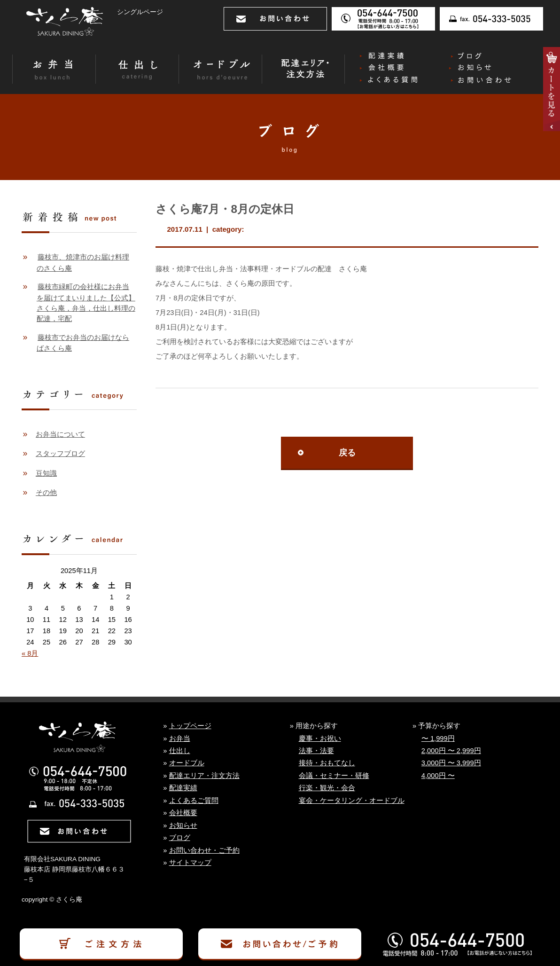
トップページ (190, 726)
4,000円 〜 (438, 776)
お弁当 (180, 738)
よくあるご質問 (194, 801)
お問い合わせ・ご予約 (204, 850)
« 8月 (30, 653)
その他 (46, 493)
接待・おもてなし (327, 763)
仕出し (180, 751)
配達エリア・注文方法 (204, 776)
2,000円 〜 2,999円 (451, 751)
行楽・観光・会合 (327, 788)
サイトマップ (190, 863)
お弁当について (60, 434)
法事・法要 (316, 751)
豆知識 (46, 473)
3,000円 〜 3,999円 (451, 763)
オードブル (187, 763)
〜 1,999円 (438, 738)
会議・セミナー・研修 (334, 776)
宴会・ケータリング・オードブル (352, 801)
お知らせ (183, 825)
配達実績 (183, 788)
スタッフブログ (60, 454)
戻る (347, 453)
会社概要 (183, 813)
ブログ (180, 838)
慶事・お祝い (320, 738)
